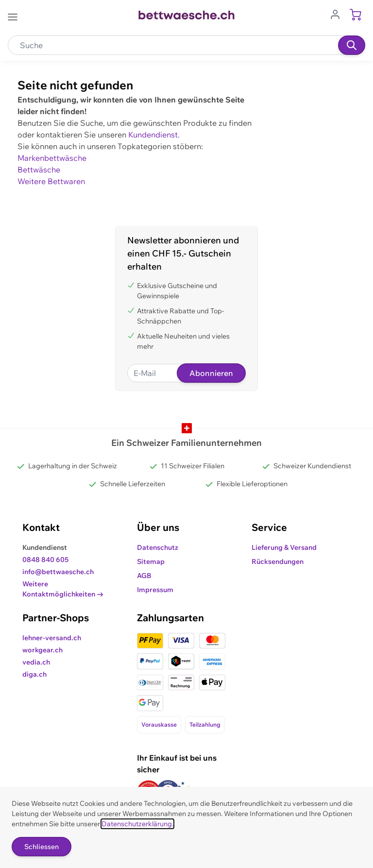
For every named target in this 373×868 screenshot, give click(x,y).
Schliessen (42, 847)
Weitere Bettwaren (51, 181)
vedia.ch (36, 662)
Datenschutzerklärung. (137, 824)
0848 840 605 (45, 560)
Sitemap (151, 562)
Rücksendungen (278, 562)
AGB (144, 576)
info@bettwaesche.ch (58, 572)
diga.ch (34, 674)
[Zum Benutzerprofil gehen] (338, 14)
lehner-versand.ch (52, 638)
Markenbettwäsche (52, 158)
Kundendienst (153, 135)
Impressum (155, 590)
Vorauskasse (159, 724)
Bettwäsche (39, 170)
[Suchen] (352, 45)
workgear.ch (42, 650)
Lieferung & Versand (284, 547)
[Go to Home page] (186, 15)
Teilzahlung (205, 724)
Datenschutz (158, 547)
